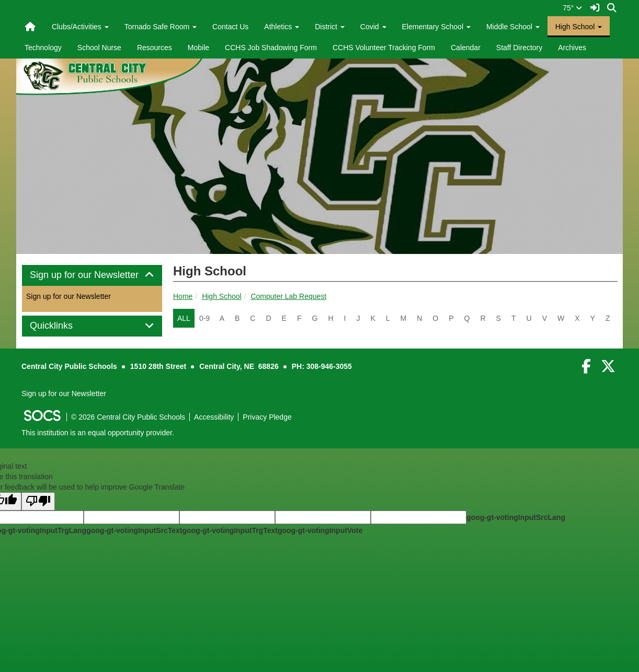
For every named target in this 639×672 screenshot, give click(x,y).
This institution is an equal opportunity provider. (98, 433)
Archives (572, 48)
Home (183, 296)
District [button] (330, 27)
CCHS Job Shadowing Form (271, 48)
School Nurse (99, 48)
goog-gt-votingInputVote (320, 530)
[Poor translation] (38, 501)
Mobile (198, 48)
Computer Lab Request (288, 296)
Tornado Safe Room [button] (161, 27)
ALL (184, 318)
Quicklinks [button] (63, 326)
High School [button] (579, 27)
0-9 (204, 318)
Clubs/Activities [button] (80, 27)
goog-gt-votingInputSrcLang (516, 517)
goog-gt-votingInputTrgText (230, 530)
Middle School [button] (513, 27)
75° (572, 8)
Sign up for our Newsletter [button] (92, 275)
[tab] (92, 275)
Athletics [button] (282, 27)
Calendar (466, 48)
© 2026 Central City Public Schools (128, 417)
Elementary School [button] (436, 27)
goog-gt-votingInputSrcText (134, 530)
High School (222, 296)
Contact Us (230, 27)
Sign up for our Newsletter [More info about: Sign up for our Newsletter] (69, 296)
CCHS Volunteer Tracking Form (384, 48)
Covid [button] (373, 27)
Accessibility (214, 417)
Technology (43, 48)
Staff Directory (519, 48)
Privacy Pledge (267, 417)
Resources (155, 48)
